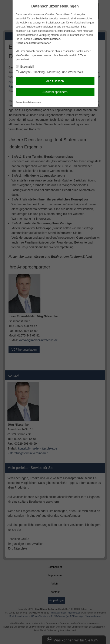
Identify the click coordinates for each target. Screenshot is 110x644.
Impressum (36, 102)
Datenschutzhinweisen (46, 39)
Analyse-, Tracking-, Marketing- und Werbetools (49, 72)
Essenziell (25, 67)
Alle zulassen (55, 81)
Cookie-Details (23, 102)
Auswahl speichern (55, 92)
